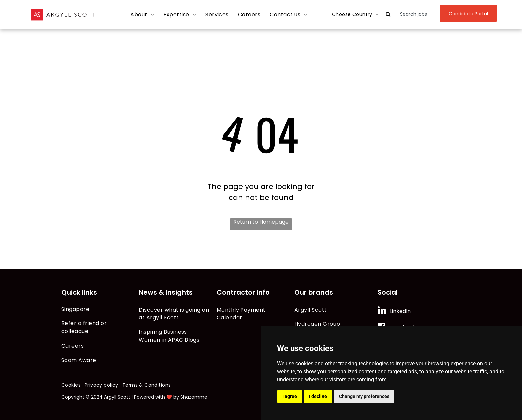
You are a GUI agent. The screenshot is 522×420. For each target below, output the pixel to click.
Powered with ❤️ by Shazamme (171, 397)
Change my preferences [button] (364, 396)
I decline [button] (318, 396)
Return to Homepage (261, 222)
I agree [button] (290, 396)
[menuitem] (142, 15)
